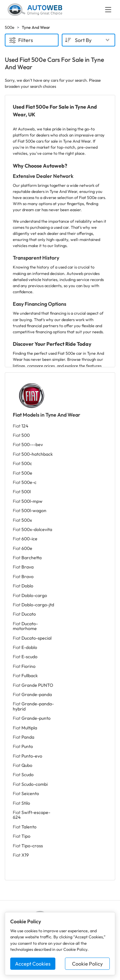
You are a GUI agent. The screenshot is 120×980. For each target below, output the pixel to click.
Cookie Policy (87, 964)
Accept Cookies (33, 964)
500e (10, 27)
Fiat (20, 426)
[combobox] (89, 40)
